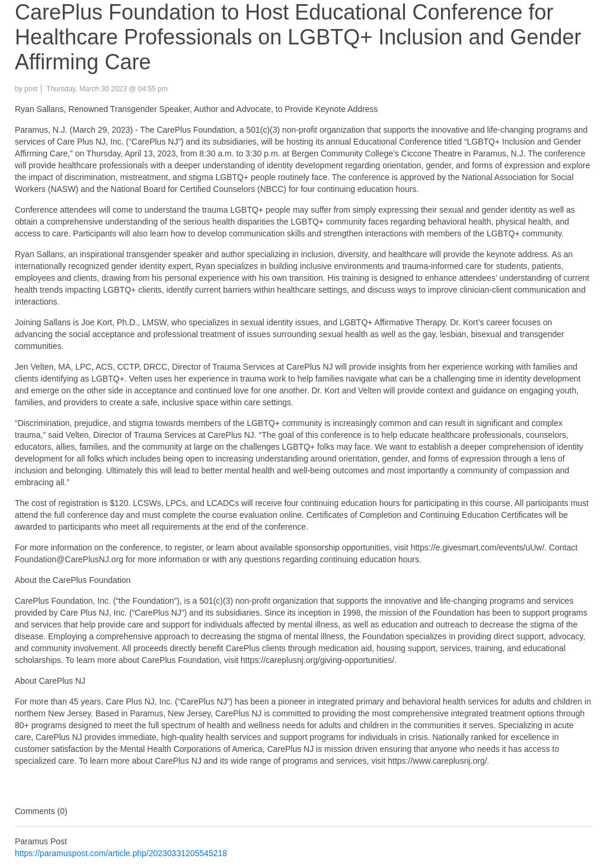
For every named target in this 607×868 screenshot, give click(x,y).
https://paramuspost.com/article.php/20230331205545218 (121, 853)
